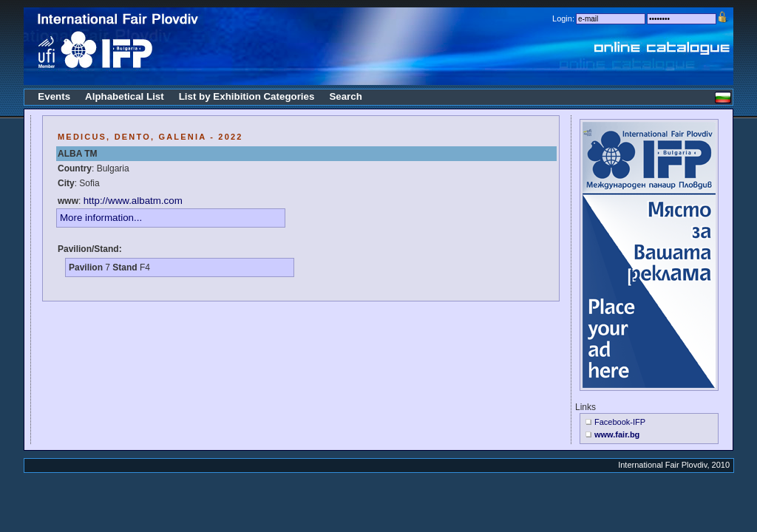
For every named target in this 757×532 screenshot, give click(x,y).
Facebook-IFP (620, 422)
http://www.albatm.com (133, 201)
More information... (101, 218)
